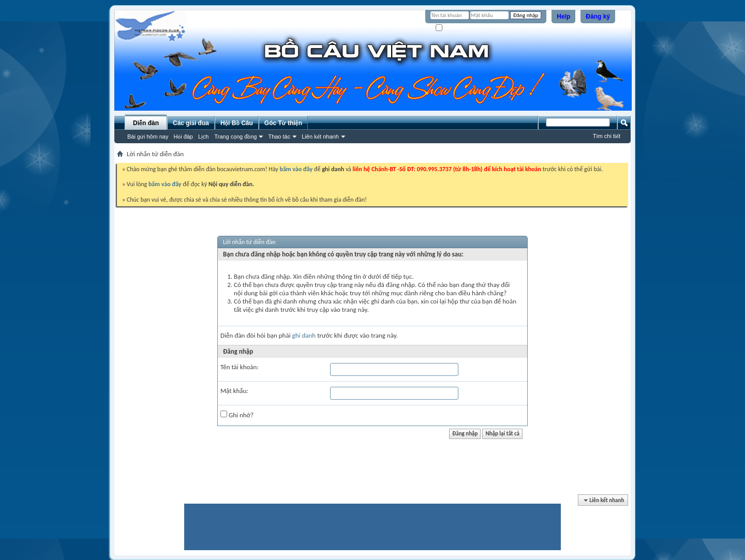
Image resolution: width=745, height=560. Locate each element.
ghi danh (304, 335)
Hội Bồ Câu (237, 123)
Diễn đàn (146, 123)
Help (563, 17)
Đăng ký (598, 17)
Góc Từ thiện (283, 123)
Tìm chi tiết (607, 136)
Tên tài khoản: (240, 367)
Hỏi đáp (183, 137)
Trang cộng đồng (235, 137)
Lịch (203, 137)
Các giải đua (191, 123)
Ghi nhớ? (450, 28)
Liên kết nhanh (320, 137)
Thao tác (279, 137)
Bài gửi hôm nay (148, 137)
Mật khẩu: (234, 391)
